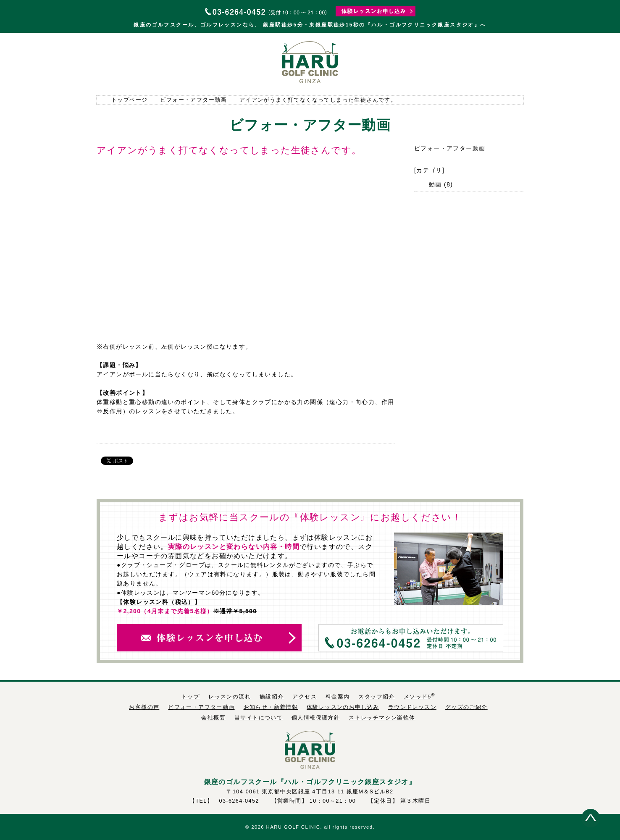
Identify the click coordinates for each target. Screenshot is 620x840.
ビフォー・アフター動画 (193, 100)
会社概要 (213, 718)
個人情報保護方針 (316, 718)
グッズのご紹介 (466, 707)
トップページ (124, 63)
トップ (190, 697)
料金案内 (441, 63)
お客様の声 (144, 707)
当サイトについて (259, 718)
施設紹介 (233, 63)
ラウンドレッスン (412, 707)
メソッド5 (418, 697)
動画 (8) (441, 184)
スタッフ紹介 (496, 63)
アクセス (387, 63)
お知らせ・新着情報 (271, 707)
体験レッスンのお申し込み (343, 707)
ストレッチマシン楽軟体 (382, 718)
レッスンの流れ (179, 63)
